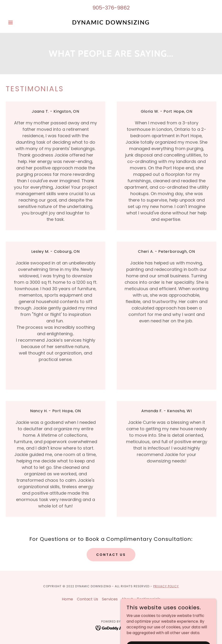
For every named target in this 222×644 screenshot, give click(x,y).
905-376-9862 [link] (111, 8)
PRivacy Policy (166, 586)
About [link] (127, 599)
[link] (111, 23)
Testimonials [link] (149, 599)
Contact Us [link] (87, 599)
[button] (21, 22)
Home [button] (67, 599)
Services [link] (110, 599)
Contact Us (111, 555)
